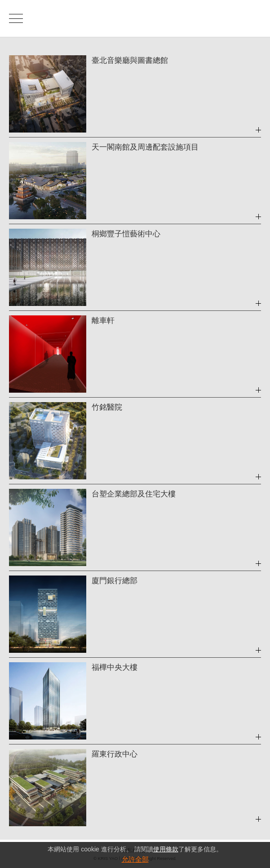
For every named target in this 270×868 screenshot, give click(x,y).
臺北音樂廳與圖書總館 (130, 60)
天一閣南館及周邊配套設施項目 (145, 147)
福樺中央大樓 (115, 667)
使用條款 (166, 849)
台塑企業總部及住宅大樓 (134, 494)
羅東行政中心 (115, 754)
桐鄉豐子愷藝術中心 (126, 234)
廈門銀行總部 (115, 581)
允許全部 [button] (135, 859)
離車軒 (103, 321)
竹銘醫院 (107, 407)
